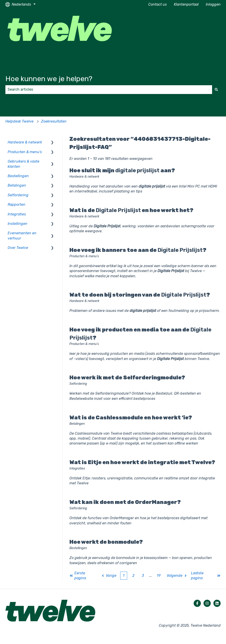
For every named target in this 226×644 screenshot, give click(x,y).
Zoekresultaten (54, 121)
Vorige (109, 576)
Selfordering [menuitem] (18, 195)
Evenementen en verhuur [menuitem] (22, 236)
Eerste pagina (78, 576)
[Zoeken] (216, 89)
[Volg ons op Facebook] (197, 603)
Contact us (157, 4)
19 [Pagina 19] (159, 576)
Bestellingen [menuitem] (18, 176)
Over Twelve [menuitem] (18, 248)
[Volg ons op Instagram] (207, 603)
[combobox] (109, 89)
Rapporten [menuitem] (17, 205)
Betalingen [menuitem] (17, 185)
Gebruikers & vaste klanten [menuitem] (23, 164)
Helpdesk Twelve (19, 121)
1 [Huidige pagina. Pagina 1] (124, 576)
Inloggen (213, 4)
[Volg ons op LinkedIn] (217, 603)
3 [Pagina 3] (143, 576)
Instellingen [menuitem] (18, 224)
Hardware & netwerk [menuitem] (25, 142)
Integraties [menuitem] (17, 214)
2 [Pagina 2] (133, 576)
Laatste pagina (206, 576)
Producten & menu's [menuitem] (25, 152)
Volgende (177, 576)
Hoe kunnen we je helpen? (49, 79)
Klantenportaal (186, 4)
